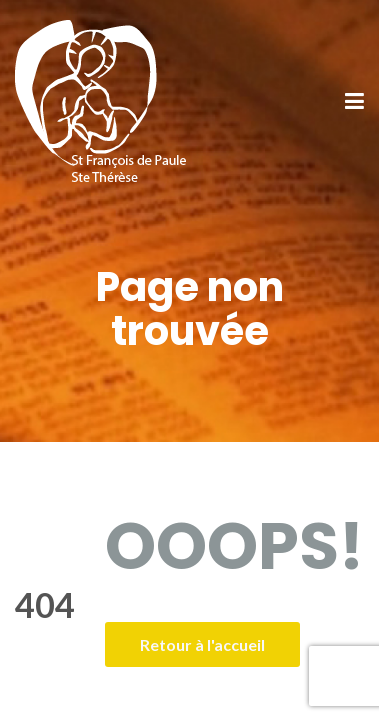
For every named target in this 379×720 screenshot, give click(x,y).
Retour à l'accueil (202, 644)
